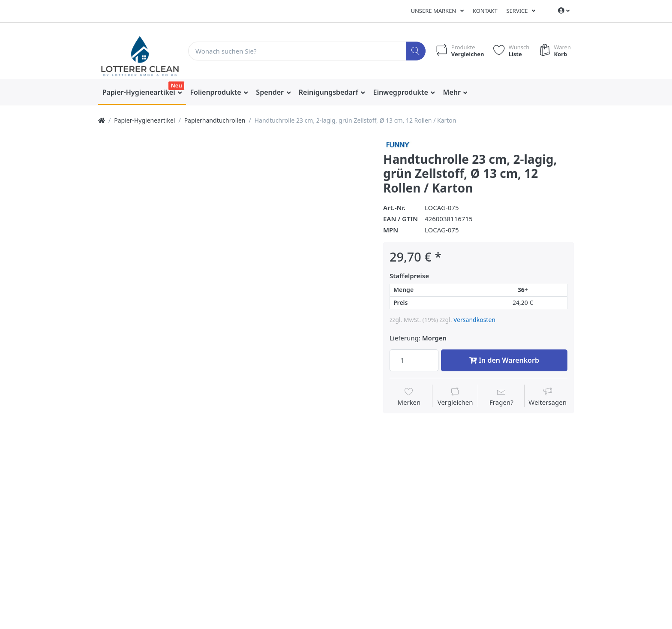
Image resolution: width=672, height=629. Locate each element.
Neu (176, 85)
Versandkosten (474, 320)
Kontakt (485, 11)
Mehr (453, 92)
